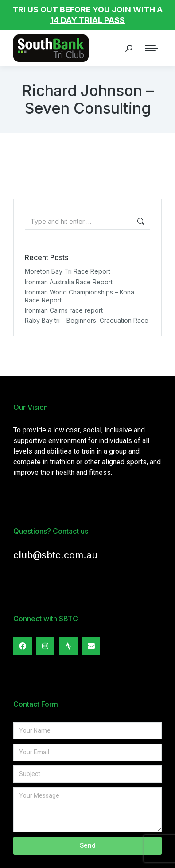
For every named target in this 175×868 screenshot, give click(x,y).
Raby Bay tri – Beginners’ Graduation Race (87, 320)
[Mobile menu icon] (152, 48)
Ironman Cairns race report (64, 310)
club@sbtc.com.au (55, 555)
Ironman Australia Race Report (69, 282)
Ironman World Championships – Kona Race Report (80, 296)
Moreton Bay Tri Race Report (68, 271)
